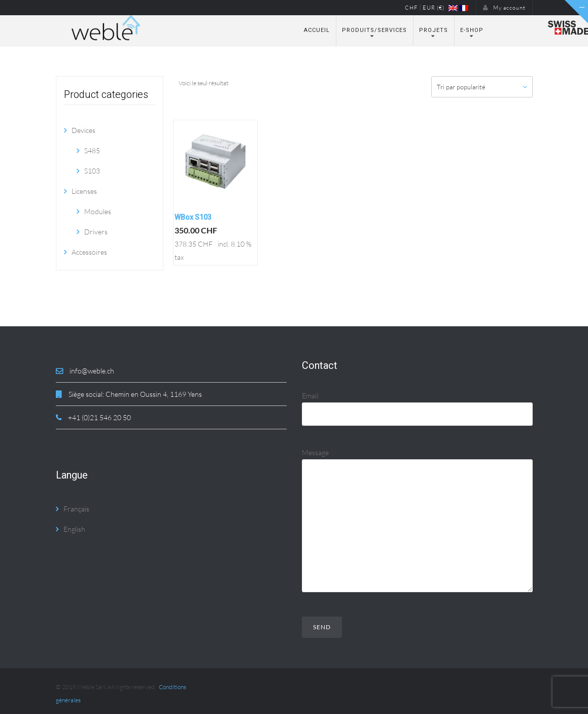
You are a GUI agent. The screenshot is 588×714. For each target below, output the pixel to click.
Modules (98, 211)
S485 (92, 150)
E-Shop (472, 30)
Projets (434, 30)
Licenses (84, 191)
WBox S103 (193, 217)
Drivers (96, 232)
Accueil (317, 30)
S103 (92, 171)
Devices (83, 130)
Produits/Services (374, 30)
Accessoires (89, 252)
